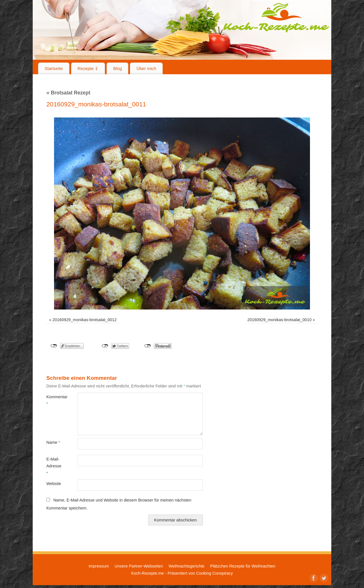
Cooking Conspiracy (215, 573)
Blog (117, 68)
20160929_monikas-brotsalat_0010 (280, 320)
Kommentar (54, 400)
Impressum (99, 566)
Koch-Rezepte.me (276, 18)
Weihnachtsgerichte (187, 566)
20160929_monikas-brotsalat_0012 (85, 320)
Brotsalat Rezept (68, 93)
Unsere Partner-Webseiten (139, 566)
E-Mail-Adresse (54, 466)
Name (53, 442)
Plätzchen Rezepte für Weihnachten (243, 566)
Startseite (54, 68)
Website (54, 484)
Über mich (146, 68)
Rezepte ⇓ (88, 68)
